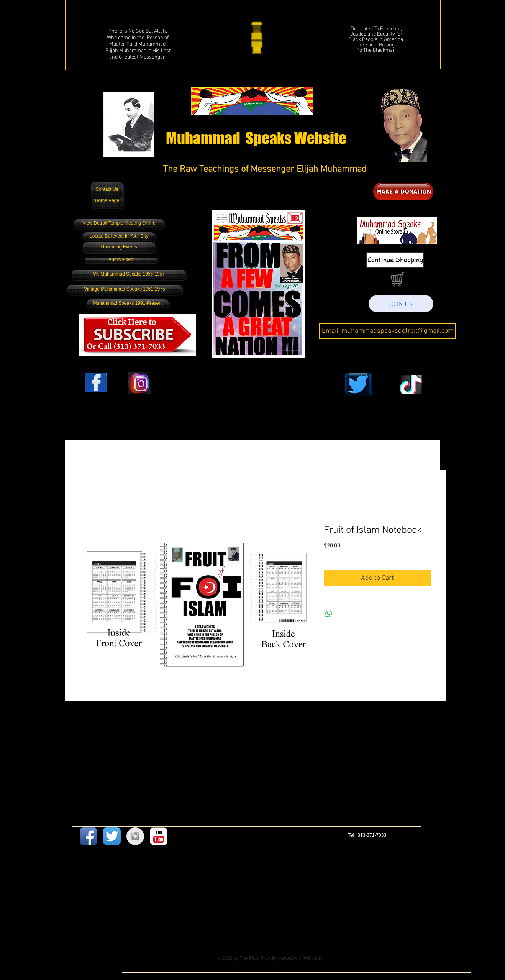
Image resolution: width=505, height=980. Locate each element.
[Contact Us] (107, 190)
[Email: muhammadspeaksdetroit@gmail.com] (388, 331)
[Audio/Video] (121, 260)
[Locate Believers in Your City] (119, 236)
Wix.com (312, 958)
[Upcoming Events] (119, 247)
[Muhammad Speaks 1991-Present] (128, 304)
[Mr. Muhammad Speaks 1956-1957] (129, 275)
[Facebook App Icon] (89, 836)
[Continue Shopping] (395, 260)
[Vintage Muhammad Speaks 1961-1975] (125, 290)
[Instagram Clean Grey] (135, 836)
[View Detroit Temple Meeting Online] (119, 224)
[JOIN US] (401, 304)
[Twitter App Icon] (112, 836)
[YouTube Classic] (159, 836)
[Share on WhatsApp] (329, 614)
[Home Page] (107, 201)
